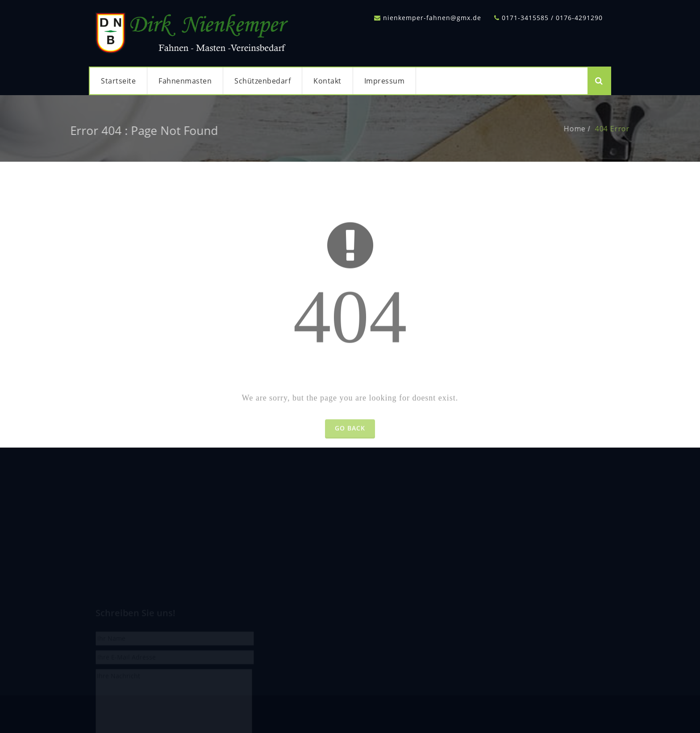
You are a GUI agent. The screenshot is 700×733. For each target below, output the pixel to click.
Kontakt (327, 81)
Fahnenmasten (185, 81)
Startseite (118, 81)
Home (585, 129)
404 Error (622, 129)
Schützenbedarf (262, 81)
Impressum (385, 81)
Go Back (350, 438)
